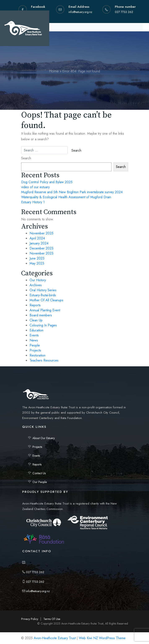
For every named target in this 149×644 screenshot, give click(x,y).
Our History (38, 280)
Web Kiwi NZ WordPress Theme (102, 638)
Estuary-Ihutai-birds (43, 295)
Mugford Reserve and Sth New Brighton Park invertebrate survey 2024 (72, 192)
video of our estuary (35, 187)
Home (54, 71)
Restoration (38, 355)
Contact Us (39, 473)
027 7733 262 (33, 572)
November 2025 (41, 233)
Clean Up (36, 320)
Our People (40, 482)
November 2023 (41, 253)
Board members (41, 315)
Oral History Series (43, 290)
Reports (35, 305)
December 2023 (41, 248)
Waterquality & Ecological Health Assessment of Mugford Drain (66, 197)
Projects (35, 350)
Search (26, 158)
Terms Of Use (52, 619)
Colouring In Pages (43, 325)
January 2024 (39, 243)
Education (36, 330)
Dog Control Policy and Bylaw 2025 (47, 182)
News (34, 340)
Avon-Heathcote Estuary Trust (55, 638)
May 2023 (37, 263)
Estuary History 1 (33, 202)
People (35, 345)
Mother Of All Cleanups (46, 300)
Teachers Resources (44, 360)
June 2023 (37, 258)
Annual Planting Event (45, 310)
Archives (36, 285)
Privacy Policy (30, 619)
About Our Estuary (44, 438)
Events (34, 335)
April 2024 (37, 238)
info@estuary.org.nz (36, 591)
